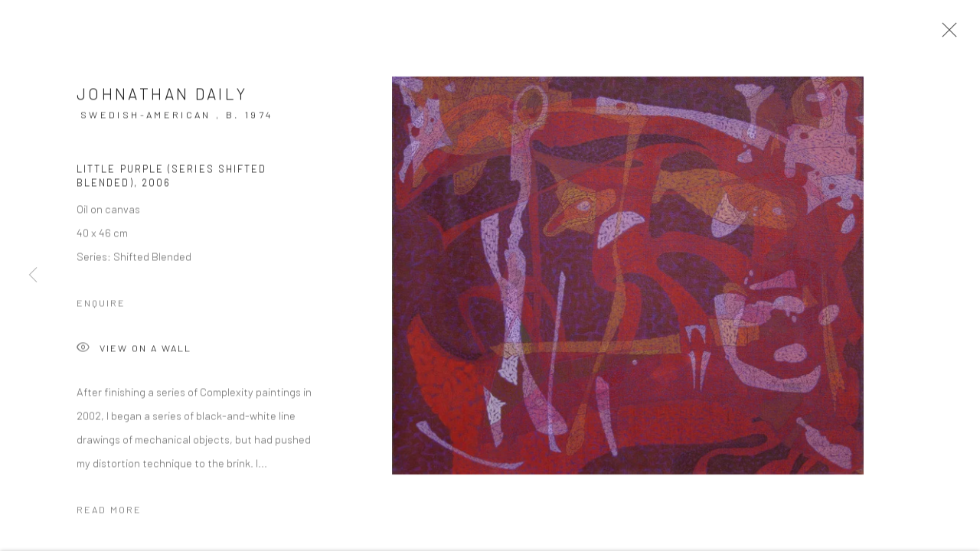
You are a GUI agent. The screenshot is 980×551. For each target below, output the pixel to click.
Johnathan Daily (162, 98)
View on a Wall (134, 355)
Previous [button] (33, 275)
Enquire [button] (101, 308)
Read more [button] (109, 515)
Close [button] (946, 34)
